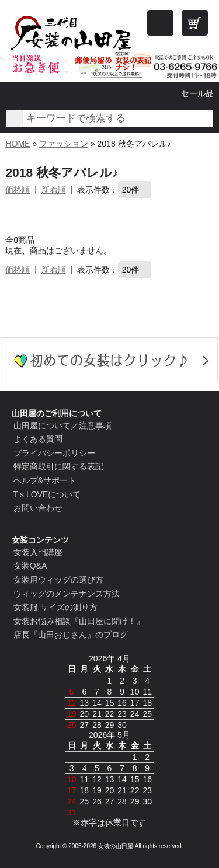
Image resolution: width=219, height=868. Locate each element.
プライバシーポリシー (54, 453)
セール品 (197, 93)
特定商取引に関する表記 (58, 466)
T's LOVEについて (47, 494)
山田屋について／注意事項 (62, 426)
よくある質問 (38, 439)
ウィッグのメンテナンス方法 (67, 594)
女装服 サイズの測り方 (55, 607)
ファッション (64, 144)
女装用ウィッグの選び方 (58, 580)
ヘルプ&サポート (45, 480)
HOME (18, 144)
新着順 (54, 190)
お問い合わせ (38, 508)
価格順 (18, 190)
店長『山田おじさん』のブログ (71, 635)
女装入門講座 (38, 552)
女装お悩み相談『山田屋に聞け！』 (79, 621)
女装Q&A (30, 566)
